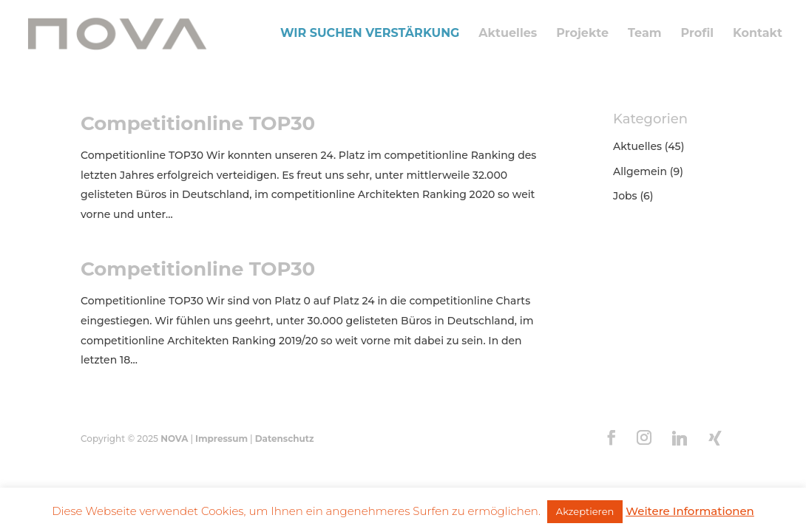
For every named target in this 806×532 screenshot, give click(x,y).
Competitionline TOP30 (198, 123)
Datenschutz (285, 439)
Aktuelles (508, 34)
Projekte (582, 34)
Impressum (221, 439)
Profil (697, 34)
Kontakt (758, 34)
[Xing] (715, 438)
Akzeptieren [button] (585, 511)
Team (645, 34)
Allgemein (640, 171)
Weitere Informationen (690, 511)
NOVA (174, 439)
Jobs (625, 196)
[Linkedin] (680, 438)
